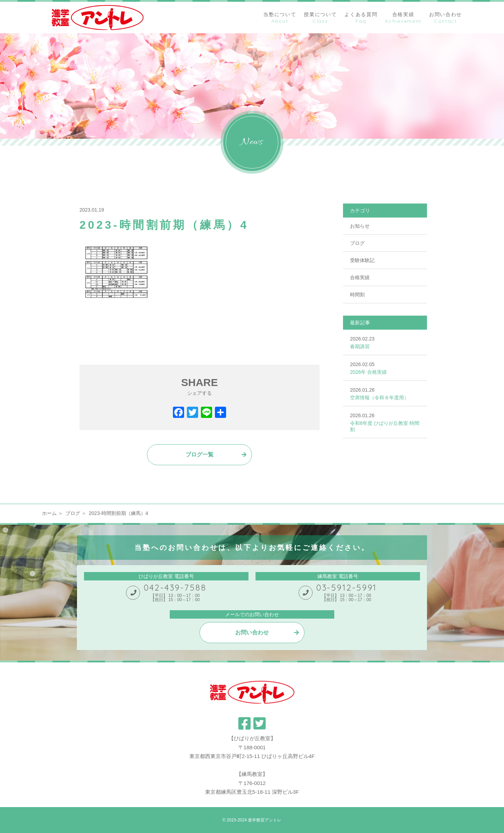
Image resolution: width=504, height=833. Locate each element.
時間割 (357, 295)
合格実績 (360, 277)
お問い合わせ (252, 632)
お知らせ (360, 226)
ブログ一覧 (199, 455)
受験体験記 (362, 260)
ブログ (357, 243)
